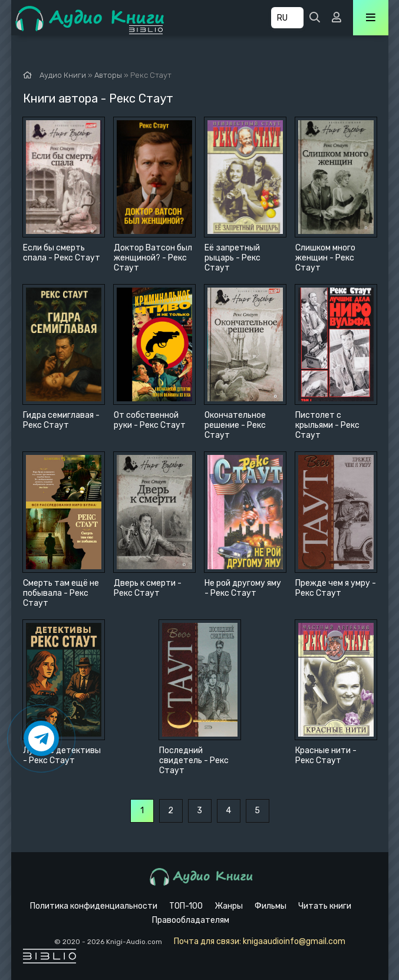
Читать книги (325, 906)
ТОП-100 (186, 906)
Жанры (229, 906)
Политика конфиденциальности (94, 906)
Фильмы (271, 906)
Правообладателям (191, 920)
